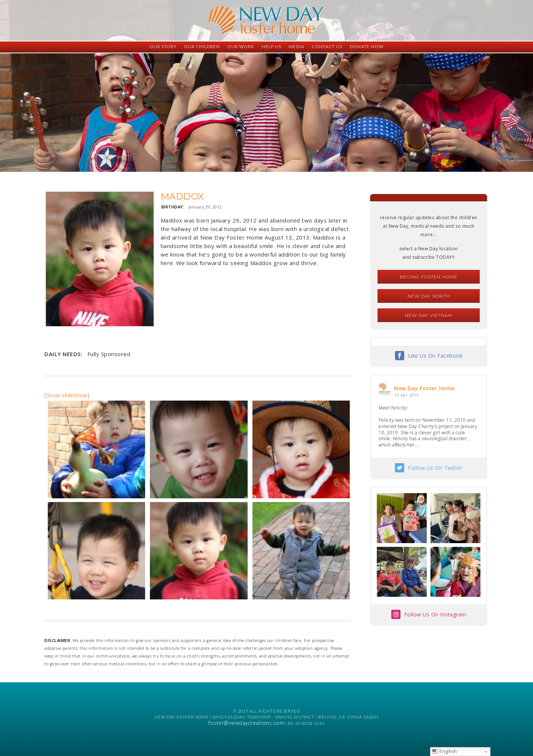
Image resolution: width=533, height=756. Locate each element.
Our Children (202, 46)
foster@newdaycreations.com (246, 723)
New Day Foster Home (425, 388)
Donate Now (367, 46)
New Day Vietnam (429, 315)
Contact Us (327, 46)
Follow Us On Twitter (435, 468)
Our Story (163, 46)
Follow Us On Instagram (435, 614)
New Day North (429, 296)
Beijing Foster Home (429, 277)
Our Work (241, 46)
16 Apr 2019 (407, 395)
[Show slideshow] (67, 395)
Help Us (271, 46)
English (445, 751)
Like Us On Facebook (435, 356)
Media (296, 46)
